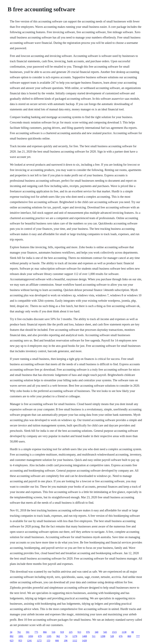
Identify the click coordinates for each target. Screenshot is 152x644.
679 (40, 636)
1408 (85, 636)
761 (19, 632)
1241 (29, 641)
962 (58, 636)
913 (79, 632)
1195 (49, 636)
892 (12, 636)
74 (66, 636)
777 (138, 636)
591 (28, 632)
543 (105, 632)
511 (94, 636)
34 (11, 632)
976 (88, 632)
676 (121, 636)
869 (129, 636)
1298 (103, 636)
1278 (75, 636)
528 (112, 636)
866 (45, 632)
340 (96, 632)
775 (36, 632)
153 (48, 641)
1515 (114, 632)
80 (133, 632)
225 (71, 632)
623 (12, 641)
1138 (124, 632)
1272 (39, 641)
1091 (21, 636)
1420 (84, 641)
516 (53, 632)
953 (20, 641)
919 (62, 632)
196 (66, 641)
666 (57, 641)
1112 (75, 641)
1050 (31, 636)
